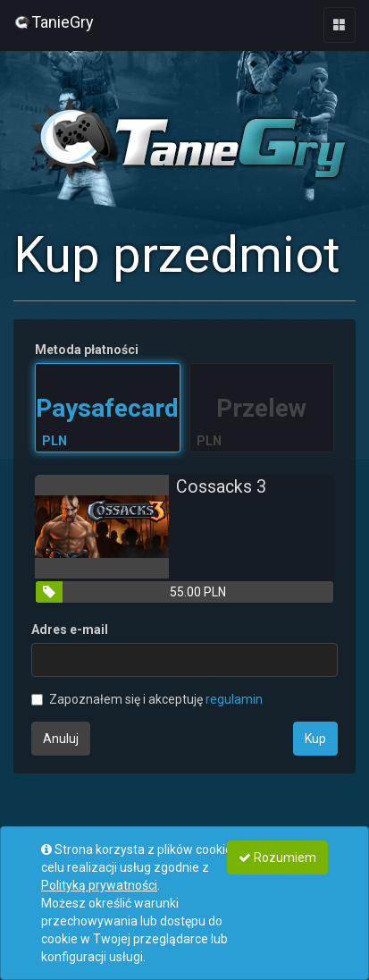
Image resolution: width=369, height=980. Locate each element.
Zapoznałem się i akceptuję (147, 699)
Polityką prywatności (99, 885)
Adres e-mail (70, 629)
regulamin (234, 699)
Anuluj (61, 739)
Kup (315, 739)
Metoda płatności (87, 350)
